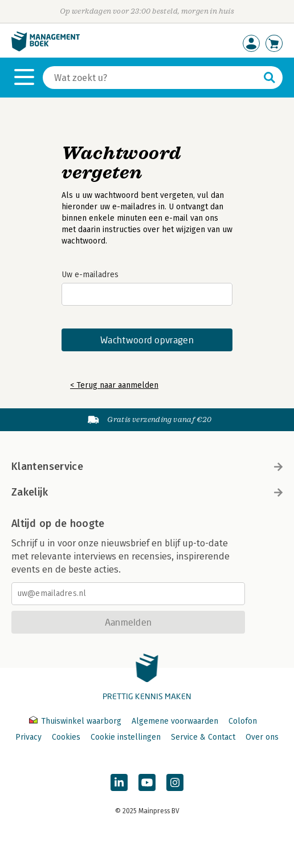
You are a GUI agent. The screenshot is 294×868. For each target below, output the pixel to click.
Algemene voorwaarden (175, 721)
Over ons (262, 737)
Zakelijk (147, 492)
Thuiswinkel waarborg (76, 721)
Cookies (66, 737)
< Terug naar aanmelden (114, 385)
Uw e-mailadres (90, 275)
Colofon (243, 721)
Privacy (28, 737)
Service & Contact (203, 737)
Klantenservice (147, 467)
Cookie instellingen (126, 737)
